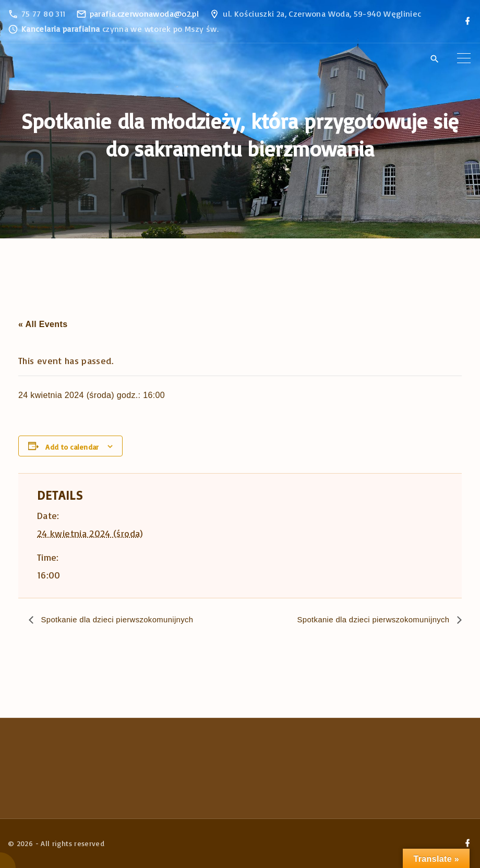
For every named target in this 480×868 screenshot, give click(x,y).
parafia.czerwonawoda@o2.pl (144, 14)
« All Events (43, 324)
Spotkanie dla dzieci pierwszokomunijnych (122, 620)
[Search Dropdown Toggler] (434, 59)
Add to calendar (72, 447)
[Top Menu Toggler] (464, 58)
